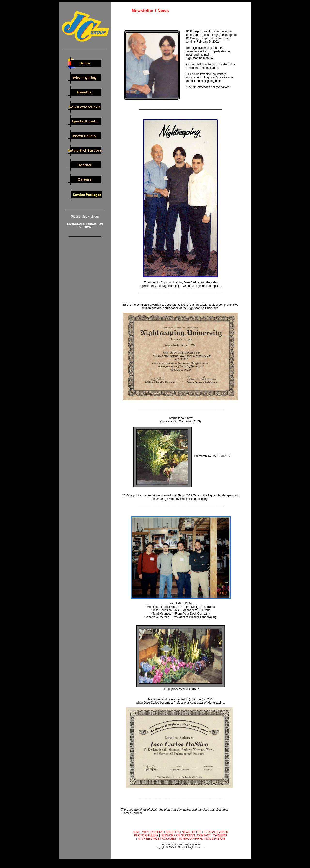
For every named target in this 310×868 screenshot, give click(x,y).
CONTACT (204, 835)
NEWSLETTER (192, 832)
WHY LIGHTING (152, 832)
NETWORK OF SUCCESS (178, 835)
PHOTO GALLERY (146, 835)
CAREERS (220, 835)
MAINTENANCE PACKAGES (157, 839)
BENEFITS (173, 832)
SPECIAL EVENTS (216, 832)
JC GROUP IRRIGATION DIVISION (202, 839)
